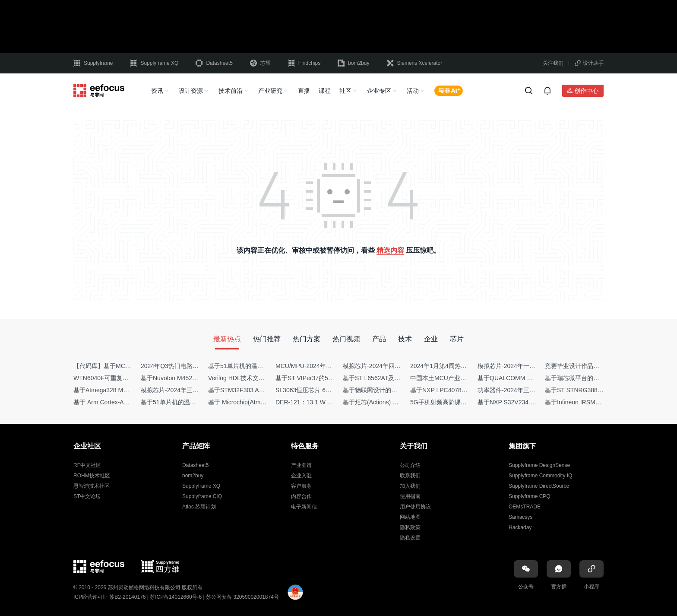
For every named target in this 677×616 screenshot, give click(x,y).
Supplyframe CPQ (530, 496)
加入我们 (410, 486)
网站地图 (410, 517)
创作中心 (586, 91)
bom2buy (353, 63)
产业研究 (270, 91)
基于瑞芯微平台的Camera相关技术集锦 (598, 378)
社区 (345, 91)
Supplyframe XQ (154, 63)
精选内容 (390, 250)
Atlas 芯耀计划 (199, 507)
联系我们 (410, 476)
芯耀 (260, 63)
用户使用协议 (415, 507)
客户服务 (301, 486)
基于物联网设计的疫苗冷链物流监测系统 (397, 390)
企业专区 (379, 91)
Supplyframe (93, 63)
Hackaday (520, 527)
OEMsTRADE (525, 507)
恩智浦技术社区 (92, 486)
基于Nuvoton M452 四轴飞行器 (182, 378)
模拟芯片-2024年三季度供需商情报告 (191, 390)
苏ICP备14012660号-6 (176, 597)
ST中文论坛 (87, 496)
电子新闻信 (304, 507)
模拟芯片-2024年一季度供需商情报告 (528, 366)
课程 (325, 91)
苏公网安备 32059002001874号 (242, 597)
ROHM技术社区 (92, 476)
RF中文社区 (87, 465)
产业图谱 (301, 465)
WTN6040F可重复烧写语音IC (113, 378)
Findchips (304, 63)
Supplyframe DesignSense (539, 465)
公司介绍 (410, 465)
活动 (413, 91)
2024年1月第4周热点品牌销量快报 (457, 366)
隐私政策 (410, 527)
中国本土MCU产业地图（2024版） (457, 378)
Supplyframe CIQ (202, 496)
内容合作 (301, 496)
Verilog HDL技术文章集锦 (242, 378)
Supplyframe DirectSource (539, 486)
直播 (304, 91)
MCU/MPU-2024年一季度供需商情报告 (328, 366)
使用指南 (410, 496)
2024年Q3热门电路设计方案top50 (186, 366)
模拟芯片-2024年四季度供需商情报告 (393, 366)
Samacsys (520, 517)
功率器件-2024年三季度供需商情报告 (528, 390)
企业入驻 (301, 476)
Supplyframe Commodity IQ (540, 476)
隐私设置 (410, 538)
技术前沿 (231, 91)
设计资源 (191, 91)
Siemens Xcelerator (415, 63)
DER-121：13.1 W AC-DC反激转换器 (326, 402)
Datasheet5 (214, 63)
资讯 (157, 91)
